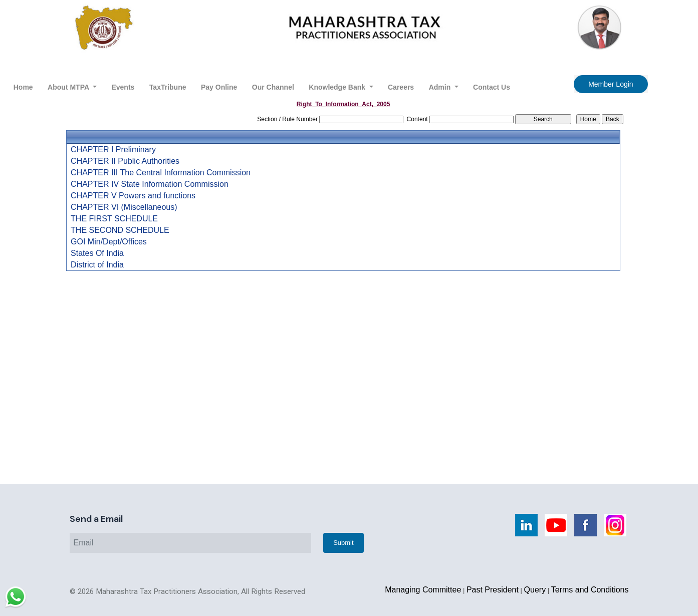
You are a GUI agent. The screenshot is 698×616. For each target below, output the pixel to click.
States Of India (97, 253)
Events (123, 87)
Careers (401, 87)
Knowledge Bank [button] (338, 87)
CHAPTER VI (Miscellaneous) (124, 207)
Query (535, 590)
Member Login (611, 84)
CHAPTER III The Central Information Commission (161, 173)
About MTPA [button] (69, 87)
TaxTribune (168, 87)
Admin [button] (441, 87)
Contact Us (492, 87)
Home (23, 87)
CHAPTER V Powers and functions (133, 196)
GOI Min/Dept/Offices (109, 242)
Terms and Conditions (590, 590)
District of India (97, 265)
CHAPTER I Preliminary (113, 150)
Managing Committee (423, 590)
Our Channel (273, 87)
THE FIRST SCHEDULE (114, 219)
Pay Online (219, 87)
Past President (493, 590)
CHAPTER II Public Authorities (125, 161)
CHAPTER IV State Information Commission (150, 184)
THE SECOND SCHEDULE (120, 230)
